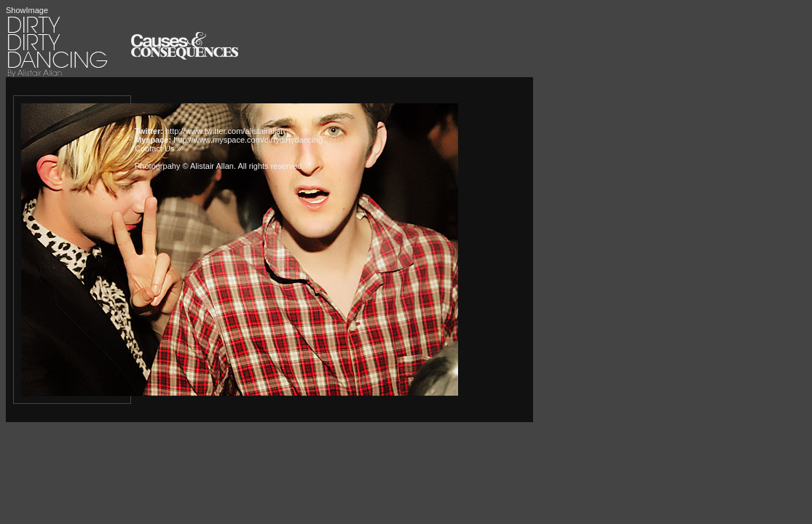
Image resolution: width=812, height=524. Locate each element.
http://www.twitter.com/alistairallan (225, 131)
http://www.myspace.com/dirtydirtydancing (248, 140)
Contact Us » (158, 148)
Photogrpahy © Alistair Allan (184, 166)
